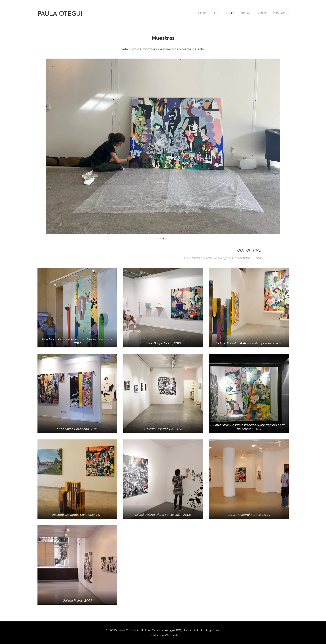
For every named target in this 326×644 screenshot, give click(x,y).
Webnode (172, 635)
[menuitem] (256, 14)
